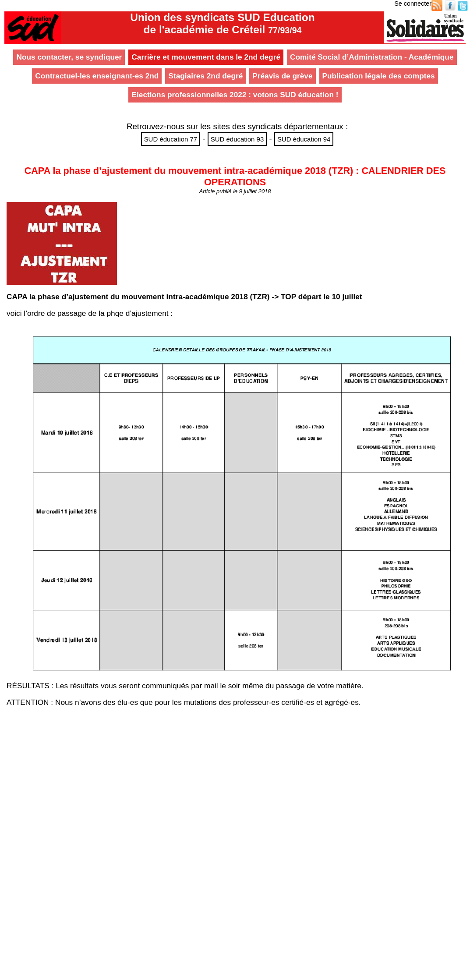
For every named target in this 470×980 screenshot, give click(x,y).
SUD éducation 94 (304, 139)
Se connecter (413, 4)
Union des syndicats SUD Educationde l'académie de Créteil (222, 23)
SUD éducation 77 (171, 139)
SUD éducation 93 (237, 139)
